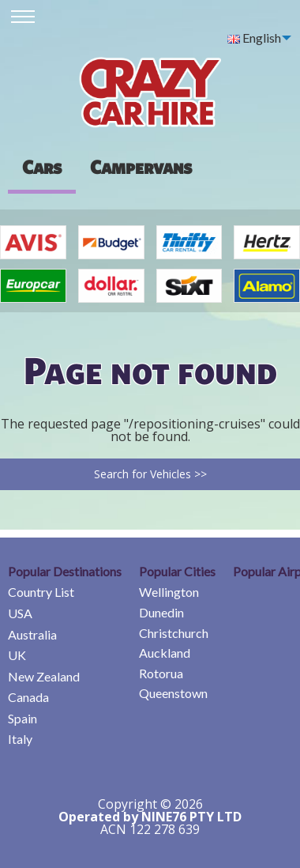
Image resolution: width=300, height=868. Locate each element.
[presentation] (141, 167)
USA (20, 613)
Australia (32, 634)
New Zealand (44, 676)
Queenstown (173, 693)
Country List (41, 592)
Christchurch (174, 633)
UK (17, 655)
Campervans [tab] (141, 167)
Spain (22, 718)
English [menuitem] (254, 38)
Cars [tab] (42, 167)
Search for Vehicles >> (150, 474)
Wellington (169, 592)
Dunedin (161, 612)
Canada (28, 697)
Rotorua (161, 673)
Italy (20, 739)
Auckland (165, 653)
